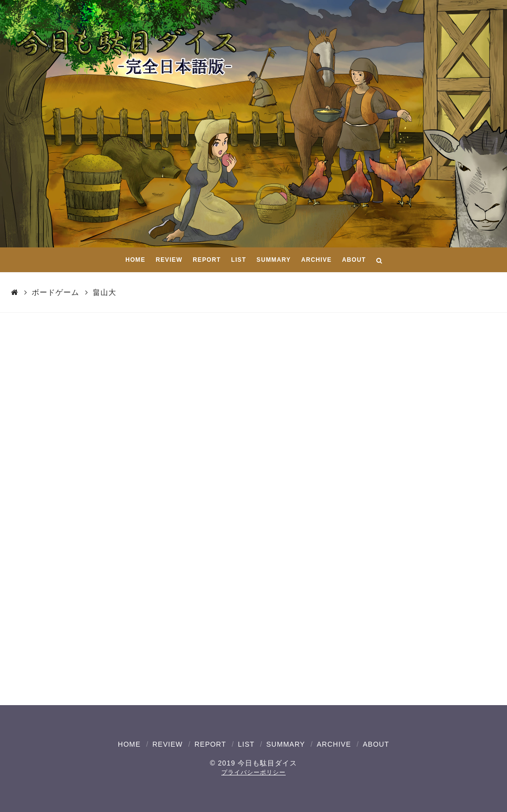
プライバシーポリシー (253, 772)
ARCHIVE (334, 744)
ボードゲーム (55, 292)
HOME (129, 744)
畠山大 (104, 292)
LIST (246, 744)
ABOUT (376, 744)
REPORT (210, 744)
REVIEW (168, 744)
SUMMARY (286, 744)
